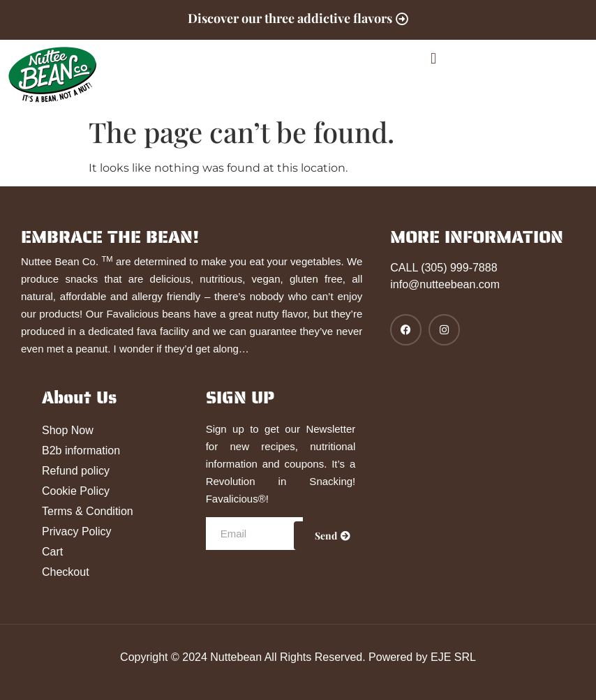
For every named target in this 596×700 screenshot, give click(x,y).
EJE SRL (453, 657)
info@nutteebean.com (445, 284)
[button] (433, 58)
